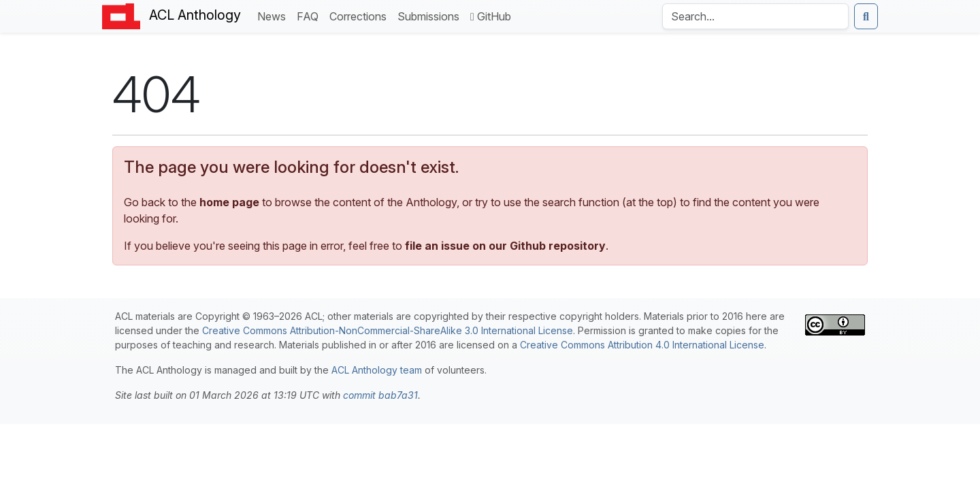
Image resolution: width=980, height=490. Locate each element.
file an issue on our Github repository (505, 246)
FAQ (310, 15)
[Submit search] (866, 16)
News (274, 15)
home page (229, 202)
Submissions (431, 15)
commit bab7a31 (380, 395)
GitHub (491, 16)
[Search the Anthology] (755, 16)
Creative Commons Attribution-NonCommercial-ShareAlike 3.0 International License (388, 330)
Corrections (361, 15)
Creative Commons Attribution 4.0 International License (642, 345)
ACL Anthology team (377, 370)
